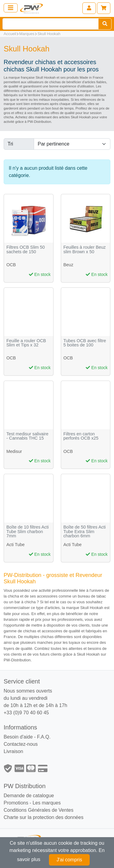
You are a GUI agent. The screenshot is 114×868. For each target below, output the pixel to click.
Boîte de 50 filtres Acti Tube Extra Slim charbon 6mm (85, 532)
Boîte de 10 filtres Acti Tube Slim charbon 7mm (28, 532)
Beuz (69, 265)
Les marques (47, 803)
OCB (11, 265)
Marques (27, 34)
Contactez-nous (21, 744)
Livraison (13, 751)
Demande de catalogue (29, 796)
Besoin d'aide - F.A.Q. (27, 737)
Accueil (10, 34)
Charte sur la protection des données (43, 817)
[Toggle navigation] (11, 8)
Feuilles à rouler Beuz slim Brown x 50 (85, 249)
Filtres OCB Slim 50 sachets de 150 (26, 249)
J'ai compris (69, 860)
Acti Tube (16, 545)
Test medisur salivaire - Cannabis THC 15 (27, 436)
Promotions (16, 803)
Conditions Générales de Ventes (38, 810)
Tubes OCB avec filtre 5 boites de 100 (85, 343)
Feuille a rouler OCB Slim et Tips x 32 (26, 343)
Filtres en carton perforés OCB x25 (81, 436)
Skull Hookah (49, 34)
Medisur (14, 451)
